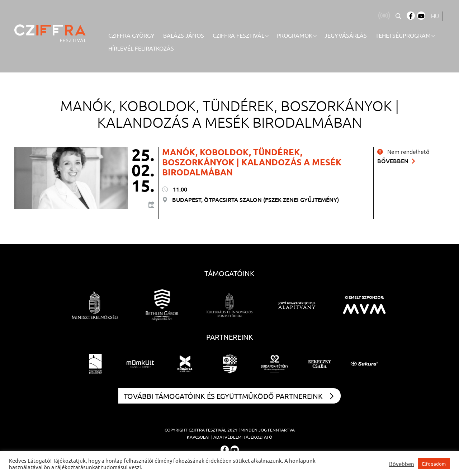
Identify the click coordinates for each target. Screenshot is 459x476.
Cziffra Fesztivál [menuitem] (238, 35)
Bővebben (396, 161)
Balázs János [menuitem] (184, 35)
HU (435, 16)
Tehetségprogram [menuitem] (403, 35)
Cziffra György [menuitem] (131, 35)
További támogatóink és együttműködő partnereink (229, 396)
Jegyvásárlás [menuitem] (346, 35)
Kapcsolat (198, 437)
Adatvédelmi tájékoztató (243, 437)
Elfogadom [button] (434, 464)
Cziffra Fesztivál (207, 430)
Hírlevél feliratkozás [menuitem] (141, 48)
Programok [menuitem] (294, 35)
